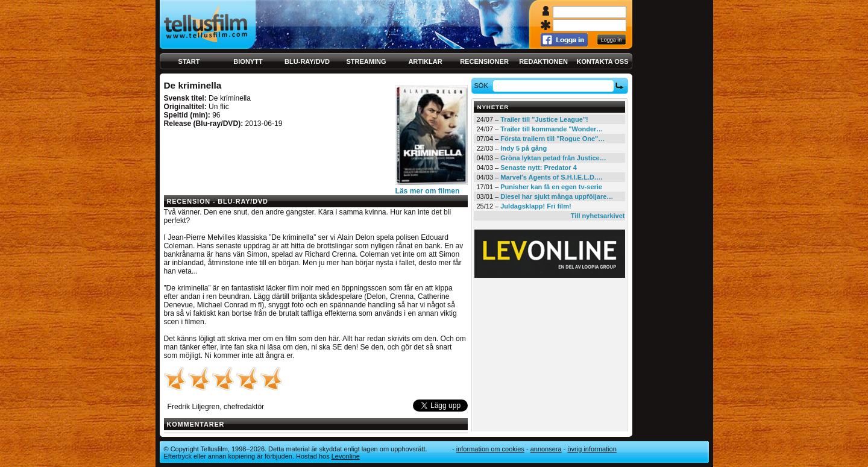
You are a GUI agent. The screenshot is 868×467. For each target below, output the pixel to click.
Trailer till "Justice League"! (544, 119)
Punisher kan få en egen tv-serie (551, 187)
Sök (483, 86)
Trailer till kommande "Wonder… (552, 129)
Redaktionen (543, 61)
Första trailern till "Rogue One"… (552, 139)
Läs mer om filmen (428, 191)
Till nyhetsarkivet (598, 216)
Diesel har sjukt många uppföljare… (557, 196)
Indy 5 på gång (524, 148)
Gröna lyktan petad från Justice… (553, 158)
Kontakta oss (603, 61)
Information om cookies (490, 449)
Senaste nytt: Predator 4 (539, 168)
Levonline (346, 456)
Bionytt (248, 61)
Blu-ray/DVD (307, 61)
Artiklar (425, 61)
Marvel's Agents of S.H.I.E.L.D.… (552, 177)
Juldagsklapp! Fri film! (536, 206)
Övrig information (592, 449)
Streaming (366, 61)
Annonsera (546, 449)
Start (189, 61)
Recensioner (484, 61)
